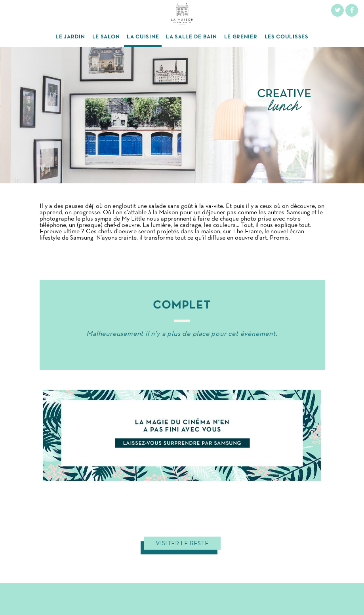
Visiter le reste (182, 544)
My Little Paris (182, 606)
